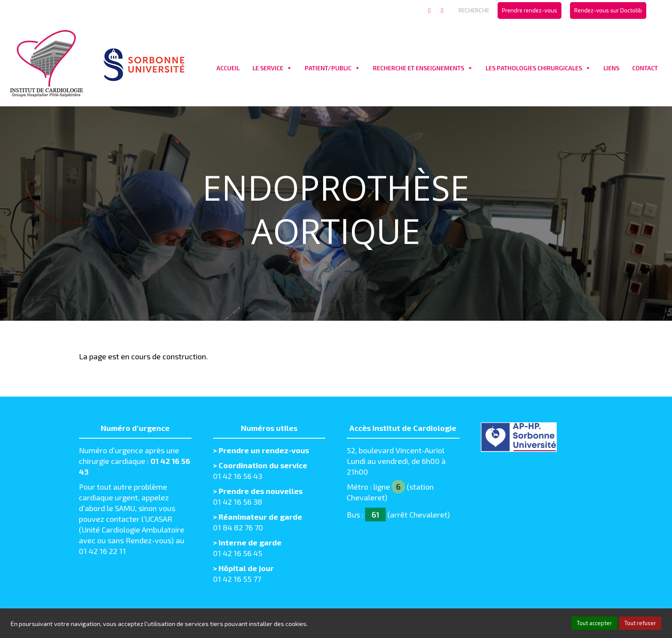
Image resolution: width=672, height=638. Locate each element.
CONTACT (645, 68)
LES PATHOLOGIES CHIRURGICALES (534, 68)
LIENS (611, 68)
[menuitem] (529, 11)
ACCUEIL (228, 68)
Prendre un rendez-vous (264, 450)
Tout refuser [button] (640, 623)
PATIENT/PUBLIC (328, 68)
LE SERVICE (268, 68)
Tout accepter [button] (594, 623)
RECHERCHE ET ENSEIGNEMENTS (418, 68)
